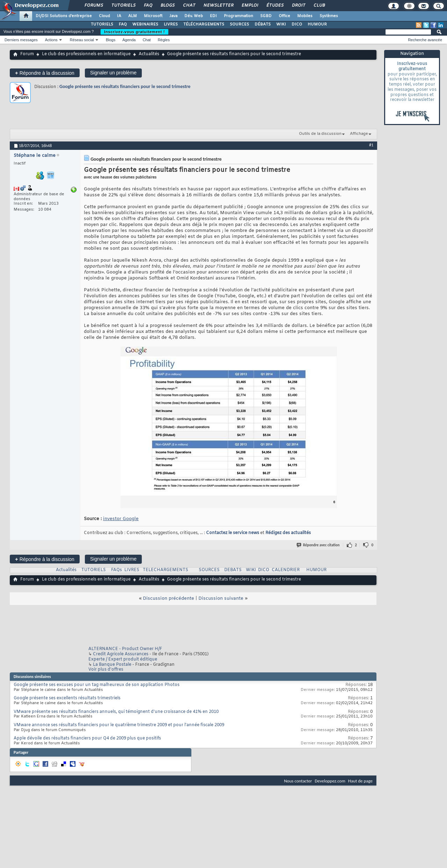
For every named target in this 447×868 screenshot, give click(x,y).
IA (119, 16)
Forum (27, 54)
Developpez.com (330, 781)
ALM (133, 16)
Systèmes (329, 16)
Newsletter (218, 6)
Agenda (129, 40)
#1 (371, 145)
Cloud (104, 16)
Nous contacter (298, 781)
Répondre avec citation (318, 545)
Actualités (149, 54)
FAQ (148, 6)
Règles (164, 40)
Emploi (250, 6)
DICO (297, 24)
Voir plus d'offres (106, 670)
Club (319, 6)
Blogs (167, 6)
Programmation (239, 16)
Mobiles (305, 16)
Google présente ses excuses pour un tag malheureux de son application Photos (97, 685)
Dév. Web (194, 16)
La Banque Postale (112, 665)
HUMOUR (317, 24)
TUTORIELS (102, 24)
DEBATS (233, 570)
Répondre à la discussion (45, 73)
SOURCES (239, 24)
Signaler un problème (113, 73)
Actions (51, 40)
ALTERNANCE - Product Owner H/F (125, 649)
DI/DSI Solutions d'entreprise (64, 16)
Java (173, 16)
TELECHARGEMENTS (166, 570)
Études (275, 6)
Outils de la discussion (320, 134)
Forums (93, 6)
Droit (298, 6)
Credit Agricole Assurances (121, 654)
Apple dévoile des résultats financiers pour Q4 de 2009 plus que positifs (87, 738)
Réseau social (82, 40)
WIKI (281, 24)
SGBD (266, 16)
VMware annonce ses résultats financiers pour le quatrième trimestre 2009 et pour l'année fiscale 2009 (119, 725)
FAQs (116, 570)
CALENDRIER (286, 570)
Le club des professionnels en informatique (86, 54)
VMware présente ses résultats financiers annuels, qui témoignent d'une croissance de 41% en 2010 (116, 712)
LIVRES (171, 24)
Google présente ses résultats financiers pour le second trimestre (125, 86)
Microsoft (153, 16)
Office (284, 16)
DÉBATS (263, 24)
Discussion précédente (168, 599)
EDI (213, 16)
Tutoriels (123, 6)
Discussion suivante (221, 599)
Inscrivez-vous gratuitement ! (134, 32)
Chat (189, 6)
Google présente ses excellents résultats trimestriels (67, 698)
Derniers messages (21, 40)
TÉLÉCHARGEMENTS (204, 24)
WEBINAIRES (145, 24)
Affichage (359, 134)
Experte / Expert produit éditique (123, 659)
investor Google (121, 519)
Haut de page (360, 781)
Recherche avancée (425, 40)
